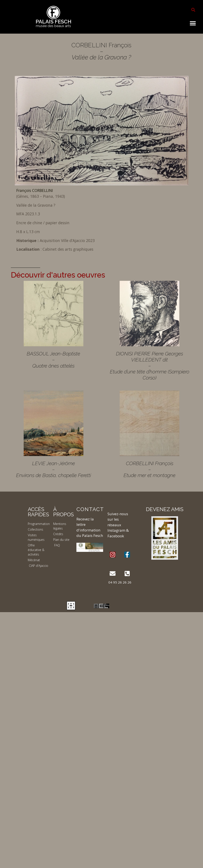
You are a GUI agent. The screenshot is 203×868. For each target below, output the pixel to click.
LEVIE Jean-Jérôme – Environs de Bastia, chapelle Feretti (54, 469)
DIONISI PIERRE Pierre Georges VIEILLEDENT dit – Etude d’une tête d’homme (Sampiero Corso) (150, 366)
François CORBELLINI (35, 190)
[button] (193, 10)
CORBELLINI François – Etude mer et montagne (149, 469)
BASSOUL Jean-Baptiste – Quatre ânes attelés (53, 360)
